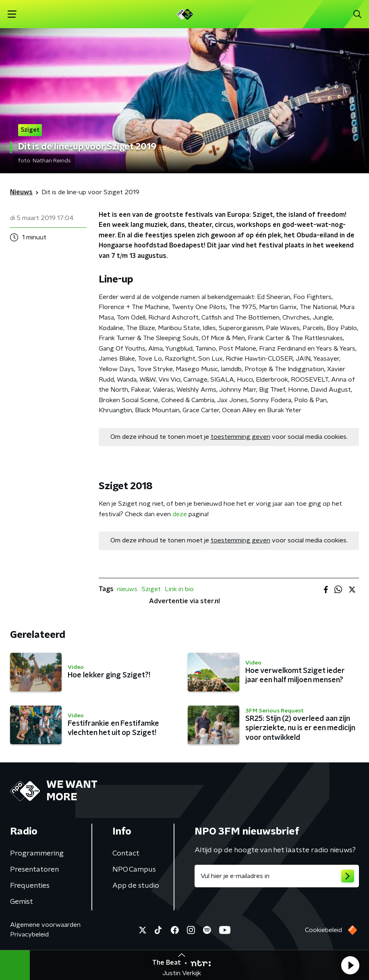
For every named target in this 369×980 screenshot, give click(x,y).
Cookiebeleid (323, 930)
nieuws (127, 589)
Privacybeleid (29, 934)
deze (180, 514)
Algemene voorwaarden (45, 925)
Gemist (22, 902)
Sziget (151, 589)
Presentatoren (34, 870)
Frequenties (30, 886)
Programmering (37, 853)
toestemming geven (240, 437)
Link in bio (179, 589)
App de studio (136, 886)
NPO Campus (134, 870)
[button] (350, 965)
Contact (126, 853)
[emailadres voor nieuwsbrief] (277, 876)
